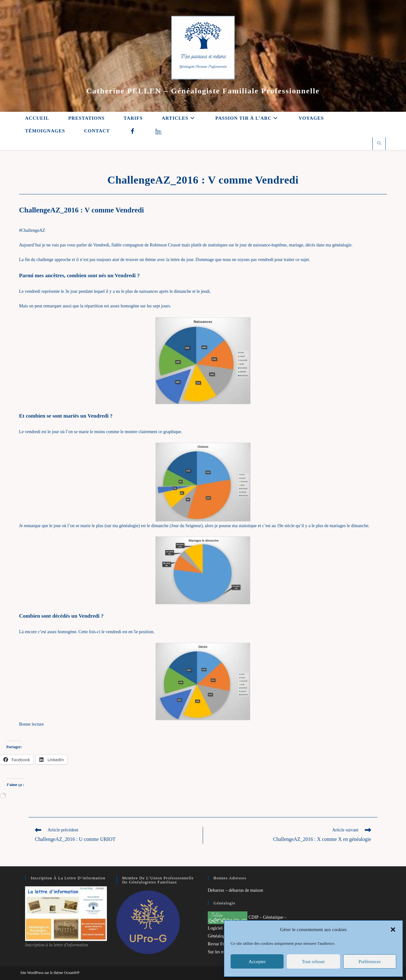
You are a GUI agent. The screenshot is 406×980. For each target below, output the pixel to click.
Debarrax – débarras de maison (235, 890)
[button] (393, 930)
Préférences (370, 962)
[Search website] (379, 144)
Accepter (257, 962)
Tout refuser (314, 962)
